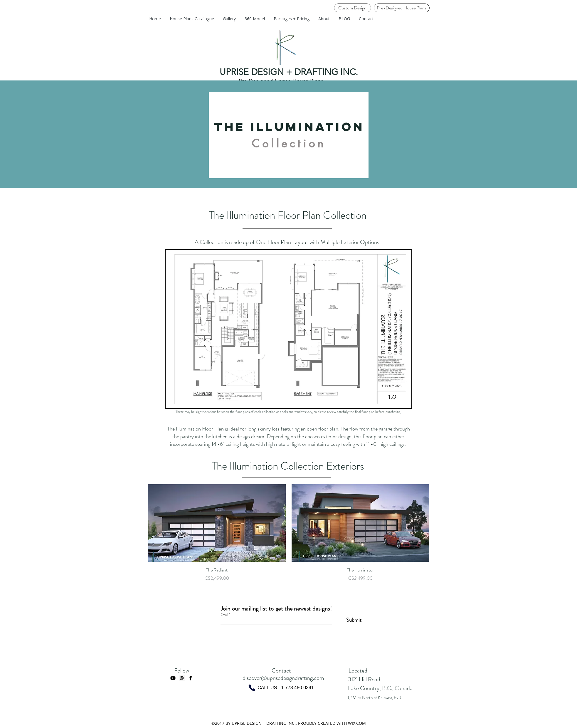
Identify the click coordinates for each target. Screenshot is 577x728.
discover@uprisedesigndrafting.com (283, 678)
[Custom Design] (353, 8)
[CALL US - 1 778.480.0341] (281, 688)
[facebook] (191, 678)
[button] (292, 19)
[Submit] (347, 620)
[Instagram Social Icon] (182, 678)
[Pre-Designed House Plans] (402, 8)
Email (224, 615)
